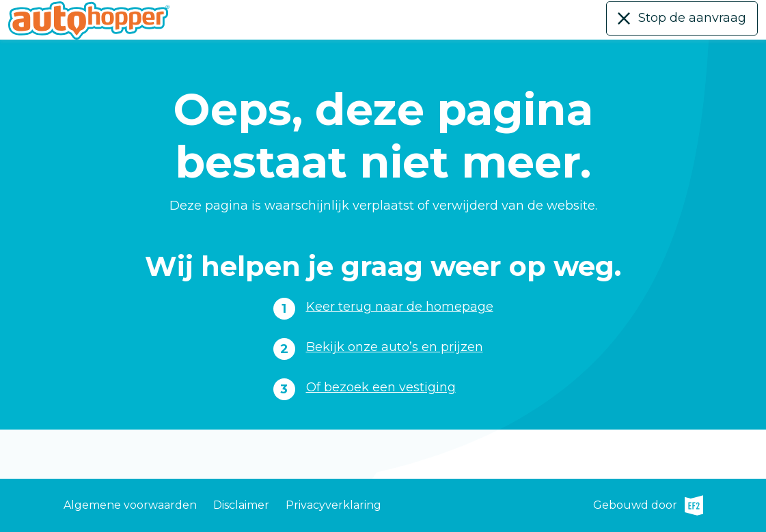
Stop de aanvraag (692, 18)
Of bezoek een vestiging (381, 387)
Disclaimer (241, 505)
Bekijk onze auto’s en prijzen (395, 347)
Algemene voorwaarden (130, 505)
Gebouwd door (648, 505)
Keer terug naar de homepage (400, 307)
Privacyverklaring (333, 505)
